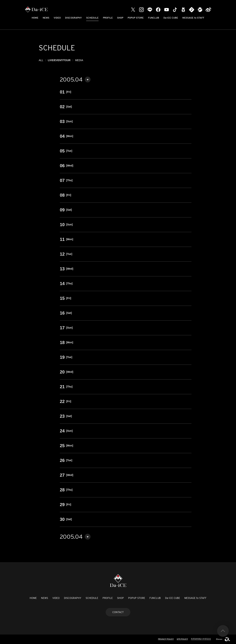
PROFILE (108, 18)
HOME (35, 18)
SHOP (120, 18)
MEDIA (79, 60)
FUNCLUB (154, 18)
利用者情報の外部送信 (201, 639)
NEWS (46, 18)
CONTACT (118, 612)
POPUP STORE (136, 18)
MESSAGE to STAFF (193, 18)
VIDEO (57, 18)
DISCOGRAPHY (73, 18)
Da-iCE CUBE (171, 18)
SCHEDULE (92, 18)
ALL (41, 60)
